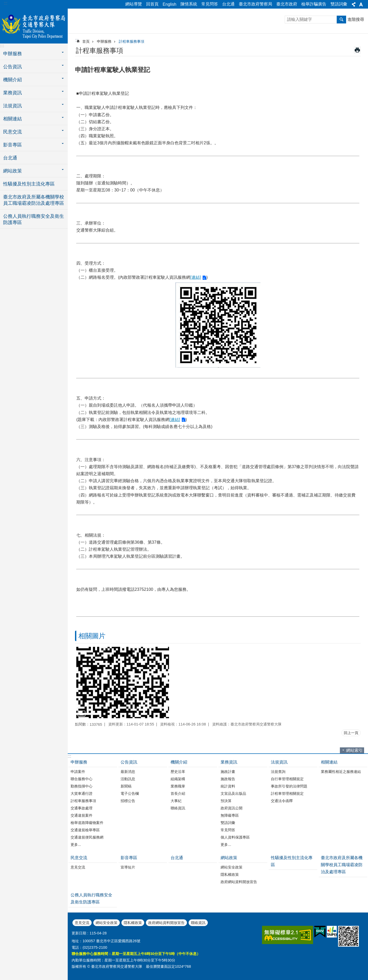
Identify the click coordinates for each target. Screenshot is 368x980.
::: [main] (77, 40)
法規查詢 (278, 772)
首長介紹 (178, 793)
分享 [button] (354, 4)
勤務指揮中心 (82, 786)
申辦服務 (104, 41)
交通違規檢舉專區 (85, 830)
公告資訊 (129, 762)
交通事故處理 (82, 808)
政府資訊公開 (232, 808)
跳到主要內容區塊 (3, 3)
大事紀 (176, 801)
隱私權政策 (230, 874)
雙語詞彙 (339, 4)
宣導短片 (128, 867)
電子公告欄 (130, 793)
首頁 (86, 41)
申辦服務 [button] (13, 54)
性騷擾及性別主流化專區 (29, 184)
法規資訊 (279, 762)
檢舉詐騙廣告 (314, 4)
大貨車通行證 (82, 793)
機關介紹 (179, 762)
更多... (76, 845)
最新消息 (128, 772)
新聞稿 (126, 786)
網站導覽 (134, 4)
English (170, 4)
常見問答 (210, 4)
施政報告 (228, 779)
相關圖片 (92, 636)
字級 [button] (361, 4)
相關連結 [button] (13, 119)
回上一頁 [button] (351, 733)
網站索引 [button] (354, 750)
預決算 (226, 801)
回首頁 (152, 4)
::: (6, 3)
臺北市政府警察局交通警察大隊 (34, 25)
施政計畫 (228, 772)
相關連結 (329, 762)
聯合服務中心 (82, 779)
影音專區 (129, 858)
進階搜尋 (356, 19)
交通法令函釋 (282, 801)
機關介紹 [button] (13, 80)
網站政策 (229, 858)
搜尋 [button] (341, 20)
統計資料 (228, 786)
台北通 (228, 4)
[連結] (195, 277)
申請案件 (78, 772)
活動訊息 (128, 779)
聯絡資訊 (178, 808)
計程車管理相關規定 (287, 793)
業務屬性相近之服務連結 (341, 772)
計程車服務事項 (132, 41)
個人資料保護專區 (235, 837)
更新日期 (79, 933)
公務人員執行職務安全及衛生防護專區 (34, 219)
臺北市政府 (287, 4)
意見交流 (78, 867)
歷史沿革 (178, 772)
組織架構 (178, 779)
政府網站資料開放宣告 (239, 882)
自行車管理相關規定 (287, 779)
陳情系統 (189, 4)
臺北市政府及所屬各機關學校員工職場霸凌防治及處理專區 (34, 200)
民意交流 (79, 858)
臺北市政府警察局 (255, 4)
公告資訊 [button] (13, 67)
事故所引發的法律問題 (289, 786)
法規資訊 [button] (13, 106)
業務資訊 (229, 762)
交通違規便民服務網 (87, 837)
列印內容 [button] (357, 50)
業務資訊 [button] (13, 93)
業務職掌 (178, 786)
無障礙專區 (230, 815)
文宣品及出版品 (233, 793)
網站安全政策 (232, 867)
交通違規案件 (82, 815)
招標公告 (128, 801)
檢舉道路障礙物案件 (87, 823)
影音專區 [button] (13, 145)
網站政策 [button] (13, 171)
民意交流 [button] (13, 132)
